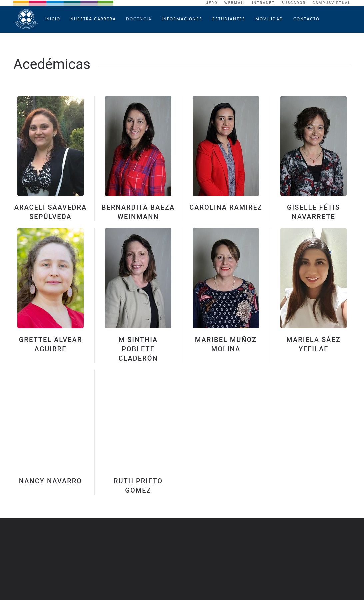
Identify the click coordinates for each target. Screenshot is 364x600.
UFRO (212, 3)
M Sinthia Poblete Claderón (138, 349)
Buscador (293, 3)
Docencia (139, 19)
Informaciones (182, 19)
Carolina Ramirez (226, 207)
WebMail (235, 3)
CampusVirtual (331, 3)
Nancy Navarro (50, 481)
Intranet (263, 3)
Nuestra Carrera (93, 19)
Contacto (306, 19)
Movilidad (269, 19)
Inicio (52, 19)
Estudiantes (229, 19)
